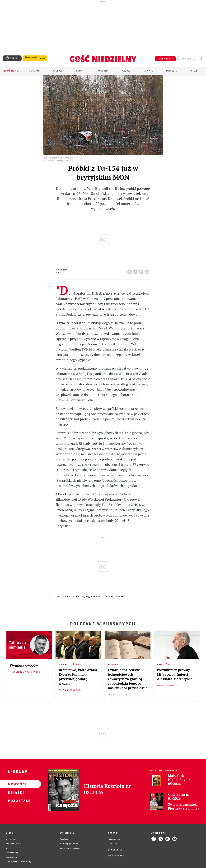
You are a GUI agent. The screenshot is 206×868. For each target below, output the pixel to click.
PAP (87, 597)
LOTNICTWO (80, 597)
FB (130, 271)
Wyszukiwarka (200, 58)
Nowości (15, 784)
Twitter (136, 271)
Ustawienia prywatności (70, 848)
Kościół (34, 71)
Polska (57, 71)
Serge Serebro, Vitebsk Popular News (61, 158)
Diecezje (171, 71)
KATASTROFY (69, 597)
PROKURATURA (96, 597)
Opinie (149, 71)
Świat (80, 71)
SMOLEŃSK (109, 597)
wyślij (148, 271)
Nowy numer (12, 71)
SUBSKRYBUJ (165, 59)
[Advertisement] (103, 27)
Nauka (126, 71)
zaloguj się (187, 59)
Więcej (194, 71)
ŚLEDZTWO (119, 597)
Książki (15, 792)
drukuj (142, 271)
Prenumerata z (31, 58)
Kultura (103, 71)
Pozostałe (15, 801)
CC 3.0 (82, 158)
